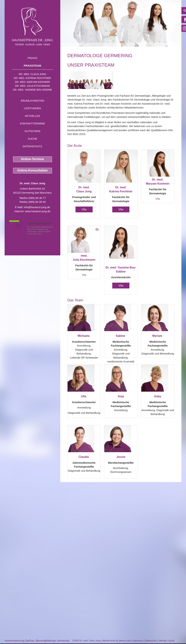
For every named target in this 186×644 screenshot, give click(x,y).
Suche (32, 139)
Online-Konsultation (33, 170)
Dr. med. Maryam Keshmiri (32, 82)
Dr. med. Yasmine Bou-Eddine (32, 90)
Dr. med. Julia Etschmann (32, 86)
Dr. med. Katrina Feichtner (33, 78)
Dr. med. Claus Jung (33, 74)
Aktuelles (32, 116)
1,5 (18, 226)
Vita (84, 209)
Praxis (32, 58)
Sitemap (162, 641)
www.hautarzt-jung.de (38, 211)
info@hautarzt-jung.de (37, 207)
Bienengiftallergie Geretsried (52, 641)
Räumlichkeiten (32, 101)
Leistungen (33, 108)
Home (70, 45)
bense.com (125, 641)
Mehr (46, 234)
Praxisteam (32, 66)
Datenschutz (32, 146)
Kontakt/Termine (32, 123)
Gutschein (32, 131)
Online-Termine (32, 159)
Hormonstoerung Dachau (19, 641)
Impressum (138, 641)
